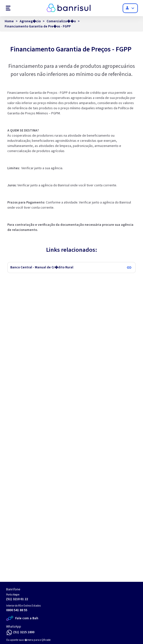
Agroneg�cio (30, 21)
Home (9, 21)
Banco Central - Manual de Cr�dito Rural (42, 267)
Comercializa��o (61, 21)
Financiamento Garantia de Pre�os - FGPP (38, 26)
